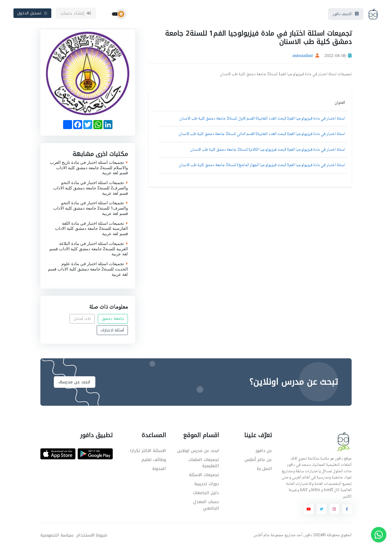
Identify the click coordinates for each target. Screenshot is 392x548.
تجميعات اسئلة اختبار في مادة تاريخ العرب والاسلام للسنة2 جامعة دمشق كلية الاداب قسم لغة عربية (89, 168)
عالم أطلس (261, 535)
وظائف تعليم (154, 460)
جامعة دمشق (113, 319)
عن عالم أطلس (258, 460)
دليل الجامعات (206, 493)
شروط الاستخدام (92, 535)
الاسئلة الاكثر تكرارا (148, 451)
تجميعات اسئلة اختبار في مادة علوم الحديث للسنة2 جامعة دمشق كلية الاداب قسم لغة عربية (88, 269)
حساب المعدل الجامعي (206, 505)
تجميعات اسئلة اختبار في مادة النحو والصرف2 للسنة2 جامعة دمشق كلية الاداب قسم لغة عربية (91, 188)
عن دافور (264, 451)
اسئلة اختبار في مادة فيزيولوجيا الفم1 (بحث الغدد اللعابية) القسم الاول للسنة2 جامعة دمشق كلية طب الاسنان (262, 119)
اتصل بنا (264, 469)
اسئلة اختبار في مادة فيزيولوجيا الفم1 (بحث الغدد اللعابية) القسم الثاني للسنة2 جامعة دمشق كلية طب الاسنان (262, 134)
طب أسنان (82, 319)
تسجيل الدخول (33, 13)
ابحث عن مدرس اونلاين (198, 451)
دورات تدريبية (207, 484)
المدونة (159, 469)
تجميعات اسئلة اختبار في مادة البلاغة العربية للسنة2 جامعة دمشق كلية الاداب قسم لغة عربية (89, 249)
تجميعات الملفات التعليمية (204, 463)
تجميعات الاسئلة (204, 475)
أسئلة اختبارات (112, 330)
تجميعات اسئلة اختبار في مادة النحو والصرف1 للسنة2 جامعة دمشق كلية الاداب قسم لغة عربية (91, 208)
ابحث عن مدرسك (75, 382)
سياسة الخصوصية (57, 535)
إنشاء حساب (76, 13)
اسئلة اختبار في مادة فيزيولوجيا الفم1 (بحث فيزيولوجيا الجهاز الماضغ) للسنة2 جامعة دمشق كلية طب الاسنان (262, 165)
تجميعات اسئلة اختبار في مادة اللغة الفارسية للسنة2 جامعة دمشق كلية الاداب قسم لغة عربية (91, 228)
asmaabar (303, 56)
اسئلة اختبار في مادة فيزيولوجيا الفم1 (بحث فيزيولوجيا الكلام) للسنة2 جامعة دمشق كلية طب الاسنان (268, 150)
